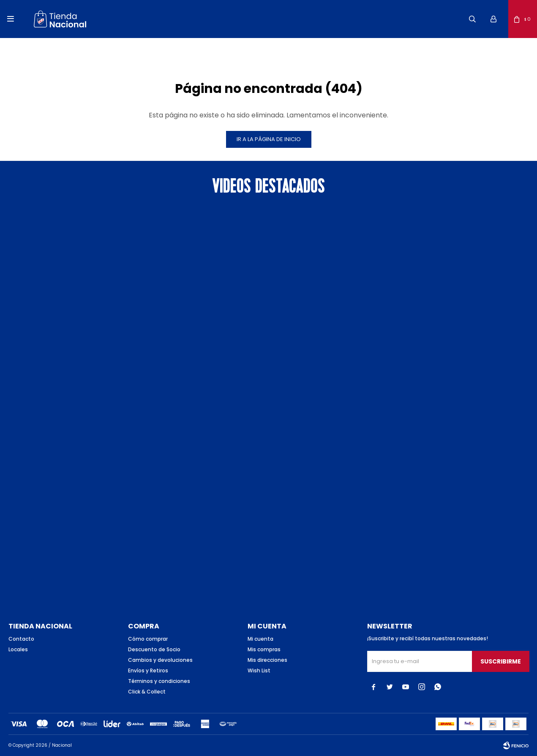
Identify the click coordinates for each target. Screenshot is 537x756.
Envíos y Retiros (148, 670)
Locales (18, 649)
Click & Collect (147, 692)
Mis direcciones (267, 660)
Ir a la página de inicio (269, 139)
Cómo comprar (148, 639)
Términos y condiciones (159, 681)
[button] (472, 19)
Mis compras (264, 649)
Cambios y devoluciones (160, 660)
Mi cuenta (260, 639)
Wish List (259, 670)
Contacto (21, 639)
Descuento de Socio (154, 649)
